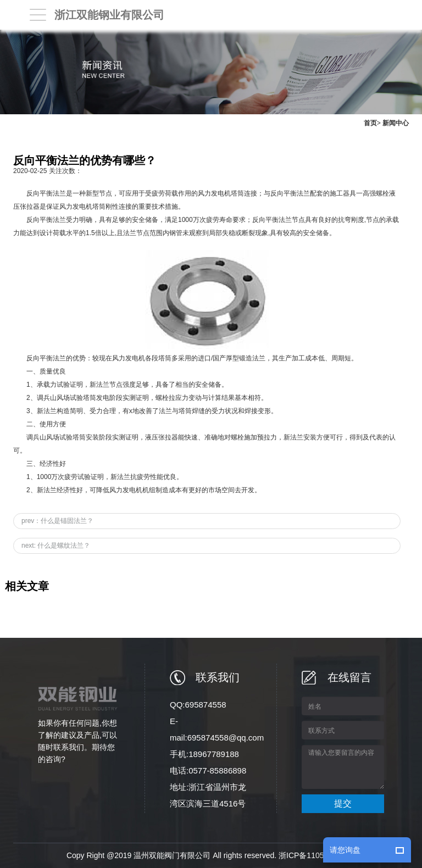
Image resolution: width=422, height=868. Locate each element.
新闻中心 (396, 123)
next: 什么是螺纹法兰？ (56, 546)
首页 (370, 123)
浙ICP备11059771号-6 (317, 855)
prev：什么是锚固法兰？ (57, 521)
